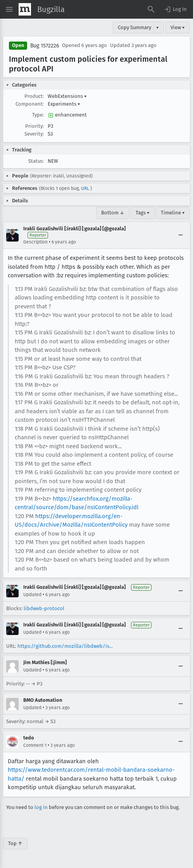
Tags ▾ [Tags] (143, 213)
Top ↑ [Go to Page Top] (15, 843)
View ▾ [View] (178, 27)
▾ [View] (158, 27)
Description (35, 242)
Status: (36, 161)
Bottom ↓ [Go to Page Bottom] (113, 213)
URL (85, 188)
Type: (38, 115)
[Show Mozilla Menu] (25, 9)
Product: (34, 96)
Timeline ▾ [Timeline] (173, 213)
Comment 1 (35, 745)
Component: (30, 104)
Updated (32, 595)
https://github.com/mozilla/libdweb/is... (65, 646)
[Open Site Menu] (9, 9)
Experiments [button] (64, 104)
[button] (175, 9)
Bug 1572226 (45, 46)
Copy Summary (134, 27)
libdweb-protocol (44, 608)
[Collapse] (181, 235)
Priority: (34, 126)
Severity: (34, 134)
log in (41, 807)
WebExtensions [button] (67, 96)
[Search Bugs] (151, 9)
